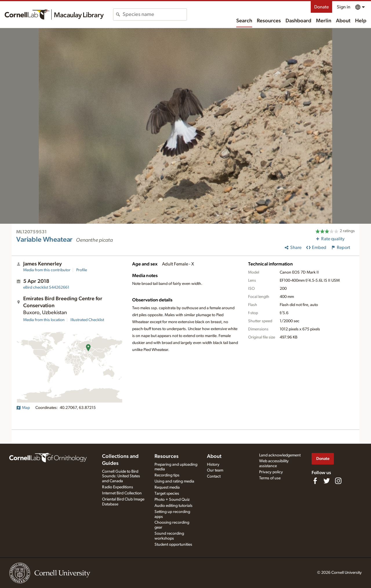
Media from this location (44, 320)
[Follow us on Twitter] (327, 481)
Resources (269, 21)
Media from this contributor (47, 270)
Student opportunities (173, 545)
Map (23, 408)
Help (361, 21)
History (213, 465)
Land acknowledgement (280, 455)
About (343, 21)
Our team (215, 470)
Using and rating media (174, 481)
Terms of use (270, 478)
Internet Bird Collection (122, 493)
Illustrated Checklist (87, 320)
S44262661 (46, 287)
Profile (82, 270)
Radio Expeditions (118, 487)
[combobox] (155, 14)
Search (244, 21)
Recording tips (167, 475)
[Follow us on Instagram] (338, 481)
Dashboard (298, 21)
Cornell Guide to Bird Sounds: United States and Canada (121, 476)
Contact (214, 476)
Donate (321, 7)
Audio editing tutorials (173, 506)
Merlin (324, 21)
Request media (167, 487)
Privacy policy (271, 472)
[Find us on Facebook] (315, 481)
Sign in (344, 7)
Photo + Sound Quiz (172, 500)
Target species (167, 494)
